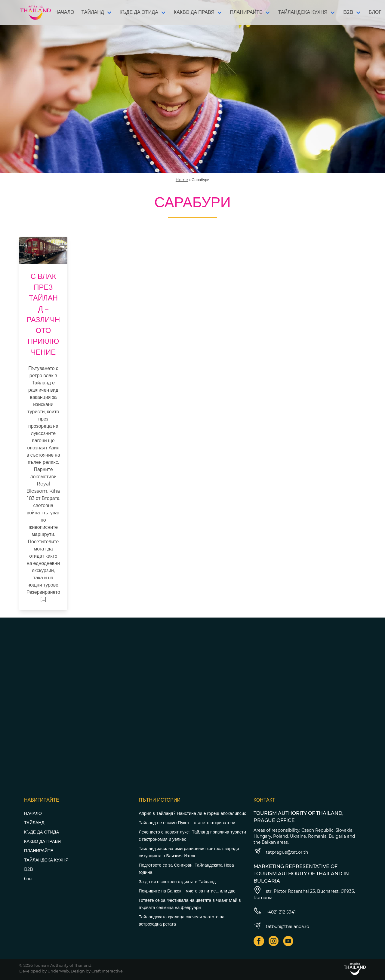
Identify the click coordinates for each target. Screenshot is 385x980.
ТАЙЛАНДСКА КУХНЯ (303, 12)
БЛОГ (375, 12)
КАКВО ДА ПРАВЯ (194, 12)
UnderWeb (58, 971)
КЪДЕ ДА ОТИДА (139, 12)
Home (182, 180)
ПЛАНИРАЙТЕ (246, 12)
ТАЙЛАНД (93, 12)
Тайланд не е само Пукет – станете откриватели (187, 823)
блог (28, 879)
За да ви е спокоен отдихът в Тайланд (177, 882)
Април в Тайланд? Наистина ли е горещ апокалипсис (192, 813)
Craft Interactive (107, 971)
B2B (348, 12)
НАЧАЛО (64, 12)
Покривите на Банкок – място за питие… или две (187, 891)
